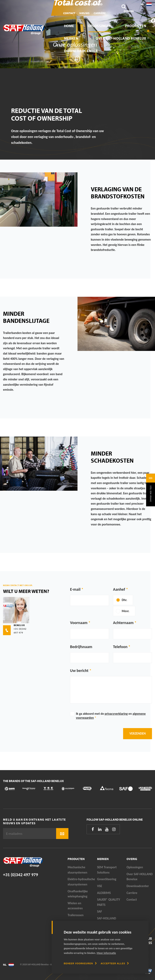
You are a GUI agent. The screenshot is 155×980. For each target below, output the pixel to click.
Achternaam (123, 623)
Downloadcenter (81, 51)
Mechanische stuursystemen (77, 870)
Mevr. (126, 611)
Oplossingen (100, 26)
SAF (99, 911)
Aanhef (119, 589)
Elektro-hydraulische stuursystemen (81, 882)
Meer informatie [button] (106, 953)
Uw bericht (79, 671)
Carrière (100, 13)
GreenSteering (107, 879)
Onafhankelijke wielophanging (78, 894)
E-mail (75, 589)
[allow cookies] (115, 963)
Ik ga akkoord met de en (111, 716)
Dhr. (124, 600)
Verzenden (138, 733)
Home (69, 26)
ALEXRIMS (104, 893)
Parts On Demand (90, 4)
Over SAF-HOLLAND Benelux (121, 38)
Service (68, 4)
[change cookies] (80, 963)
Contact (69, 13)
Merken (71, 38)
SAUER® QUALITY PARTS (109, 902)
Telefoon (120, 647)
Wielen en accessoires (75, 906)
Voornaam (79, 623)
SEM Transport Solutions (107, 870)
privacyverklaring (116, 714)
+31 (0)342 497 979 (20, 875)
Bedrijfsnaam (81, 647)
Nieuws (84, 13)
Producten (136, 26)
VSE (100, 886)
